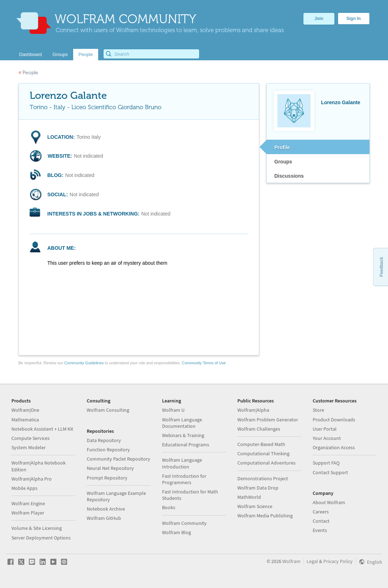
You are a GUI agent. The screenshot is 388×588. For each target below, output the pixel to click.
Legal (312, 561)
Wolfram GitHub (104, 518)
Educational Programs (186, 445)
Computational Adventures (266, 463)
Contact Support (330, 472)
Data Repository (104, 440)
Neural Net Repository (110, 468)
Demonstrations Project (263, 478)
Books (169, 507)
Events (320, 530)
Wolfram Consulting (108, 410)
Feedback (381, 267)
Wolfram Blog (177, 532)
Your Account (327, 438)
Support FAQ (326, 463)
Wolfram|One (25, 410)
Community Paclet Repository (119, 459)
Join (319, 19)
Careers (321, 512)
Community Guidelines (84, 363)
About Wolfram (329, 502)
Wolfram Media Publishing (265, 516)
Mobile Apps (24, 488)
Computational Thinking (263, 453)
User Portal (325, 429)
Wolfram (291, 561)
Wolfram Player (28, 513)
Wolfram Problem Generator (268, 420)
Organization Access (334, 447)
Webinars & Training (183, 435)
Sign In (354, 19)
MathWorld (249, 497)
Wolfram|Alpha (253, 410)
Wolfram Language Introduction (182, 463)
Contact (321, 521)
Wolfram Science (255, 506)
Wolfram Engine (28, 503)
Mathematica (25, 420)
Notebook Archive (106, 509)
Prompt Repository (107, 478)
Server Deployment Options (41, 538)
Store (318, 410)
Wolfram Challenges (259, 429)
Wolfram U (173, 410)
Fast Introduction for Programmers (184, 479)
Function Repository (108, 450)
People (28, 73)
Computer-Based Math (261, 444)
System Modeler (29, 447)
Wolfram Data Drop (258, 488)
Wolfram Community (184, 523)
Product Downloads (334, 420)
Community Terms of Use (204, 363)
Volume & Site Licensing (37, 528)
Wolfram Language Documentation (182, 423)
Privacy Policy (338, 561)
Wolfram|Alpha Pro (32, 479)
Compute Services (31, 438)
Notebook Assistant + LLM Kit (42, 429)
